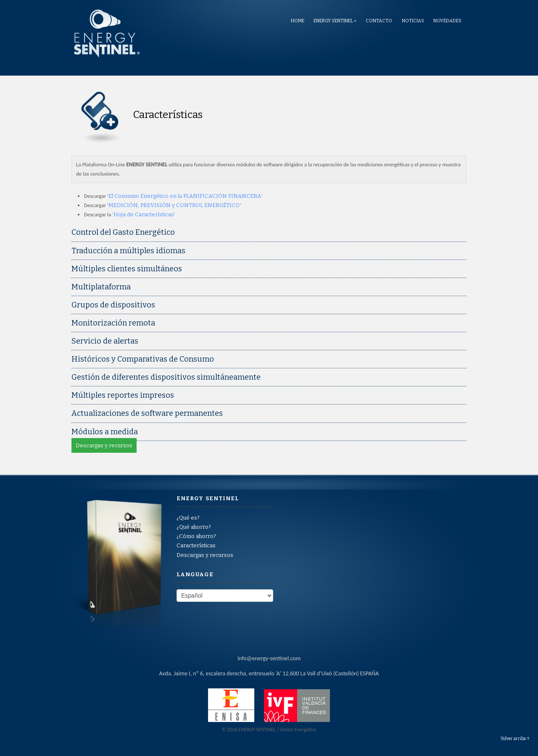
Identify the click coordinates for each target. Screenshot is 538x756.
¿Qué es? (188, 518)
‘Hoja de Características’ (144, 214)
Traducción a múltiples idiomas (128, 251)
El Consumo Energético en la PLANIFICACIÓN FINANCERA (185, 196)
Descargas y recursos (104, 445)
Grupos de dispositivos (113, 305)
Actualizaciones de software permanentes (147, 413)
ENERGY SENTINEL (335, 21)
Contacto (379, 21)
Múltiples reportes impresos (123, 395)
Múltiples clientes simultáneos (127, 269)
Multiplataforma (101, 287)
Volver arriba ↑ (515, 739)
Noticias (413, 21)
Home (298, 21)
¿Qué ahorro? (194, 527)
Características (196, 545)
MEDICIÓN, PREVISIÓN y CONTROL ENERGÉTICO (174, 205)
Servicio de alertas (105, 341)
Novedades (447, 21)
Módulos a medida (105, 432)
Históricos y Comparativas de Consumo (143, 359)
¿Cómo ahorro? (196, 536)
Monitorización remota (113, 323)
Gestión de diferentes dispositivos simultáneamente (166, 377)
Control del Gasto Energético (123, 232)
